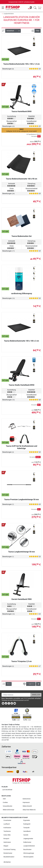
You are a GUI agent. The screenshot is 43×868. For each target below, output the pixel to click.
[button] (38, 684)
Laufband (7, 824)
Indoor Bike (7, 835)
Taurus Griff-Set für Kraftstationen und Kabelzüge (21, 447)
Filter (38, 31)
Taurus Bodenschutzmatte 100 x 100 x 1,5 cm (21, 64)
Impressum (26, 802)
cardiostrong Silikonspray (22, 293)
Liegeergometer (28, 839)
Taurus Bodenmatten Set (22, 236)
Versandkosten (8, 806)
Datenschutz (27, 799)
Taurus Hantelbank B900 (21, 111)
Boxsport (6, 839)
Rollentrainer (27, 842)
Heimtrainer (7, 842)
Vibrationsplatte (28, 857)
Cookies (5, 802)
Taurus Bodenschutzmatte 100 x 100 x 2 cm (21, 341)
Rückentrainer (8, 853)
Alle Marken (7, 862)
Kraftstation (7, 828)
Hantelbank (27, 831)
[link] (3, 704)
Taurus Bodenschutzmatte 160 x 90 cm (22, 179)
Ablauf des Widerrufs (29, 810)
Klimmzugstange (29, 853)
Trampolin (26, 828)
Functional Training (9, 850)
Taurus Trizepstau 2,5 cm (21, 661)
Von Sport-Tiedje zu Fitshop (11, 725)
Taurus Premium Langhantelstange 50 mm (22, 499)
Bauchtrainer (27, 850)
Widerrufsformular (9, 810)
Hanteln (26, 835)
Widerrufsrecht (27, 806)
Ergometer (27, 820)
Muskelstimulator (9, 857)
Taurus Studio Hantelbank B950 (21, 385)
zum (7, 790)
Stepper (6, 846)
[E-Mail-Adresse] (16, 695)
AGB (4, 799)
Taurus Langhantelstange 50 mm (22, 552)
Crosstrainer (7, 820)
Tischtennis (7, 831)
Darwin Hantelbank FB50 (22, 599)
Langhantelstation (9, 14)
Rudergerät (27, 824)
